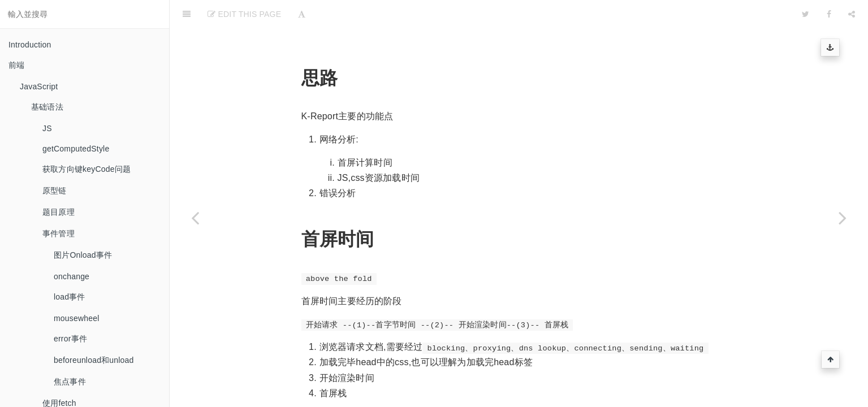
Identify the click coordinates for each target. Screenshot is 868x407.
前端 (16, 65)
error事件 (70, 339)
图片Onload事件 (83, 255)
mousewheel (77, 318)
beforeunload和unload (94, 360)
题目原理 (59, 212)
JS (47, 128)
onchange (72, 276)
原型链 (55, 190)
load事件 (70, 297)
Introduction (30, 45)
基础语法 (47, 107)
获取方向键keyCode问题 (87, 169)
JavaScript (39, 86)
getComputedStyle (76, 149)
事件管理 (59, 233)
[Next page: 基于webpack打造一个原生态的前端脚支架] (843, 218)
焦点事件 (70, 382)
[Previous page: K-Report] (195, 218)
